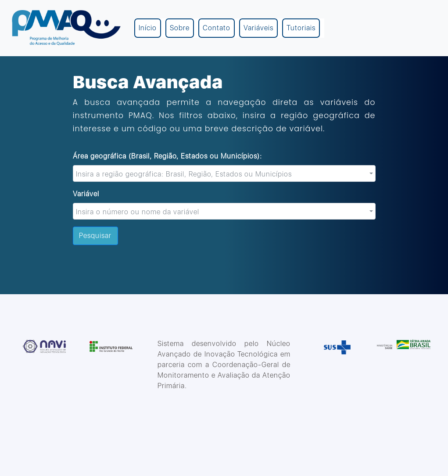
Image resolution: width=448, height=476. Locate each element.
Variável (86, 194)
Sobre (180, 28)
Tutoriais (301, 28)
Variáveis (258, 28)
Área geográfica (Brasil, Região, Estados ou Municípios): (167, 156)
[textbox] (222, 174)
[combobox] (224, 173)
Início (148, 28)
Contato (217, 28)
